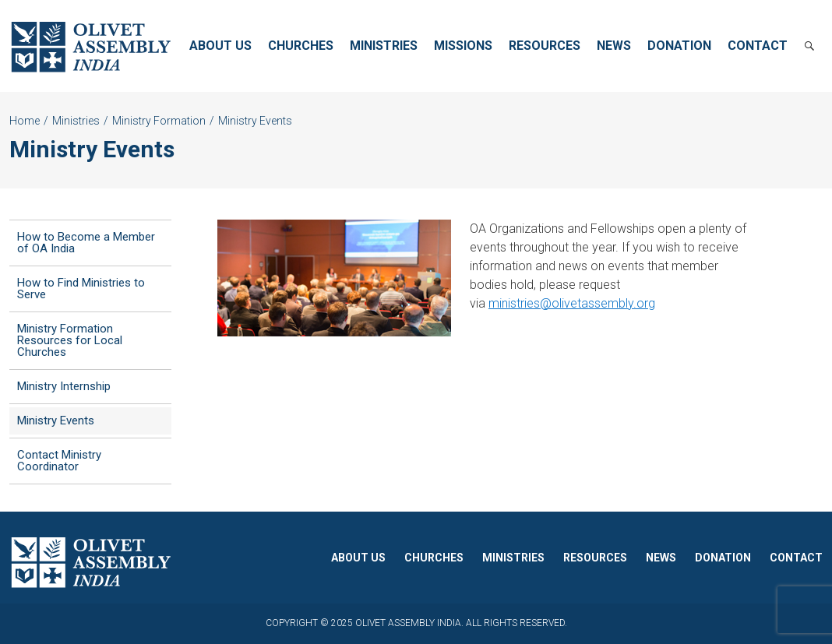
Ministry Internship (64, 386)
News (614, 46)
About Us (220, 46)
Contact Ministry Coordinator (59, 461)
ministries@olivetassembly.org (572, 303)
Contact (758, 46)
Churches (301, 46)
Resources (545, 46)
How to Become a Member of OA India (86, 243)
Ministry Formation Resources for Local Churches (70, 340)
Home (25, 121)
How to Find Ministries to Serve (81, 289)
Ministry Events (56, 421)
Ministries (384, 46)
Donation (679, 46)
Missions (463, 46)
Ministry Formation (159, 121)
